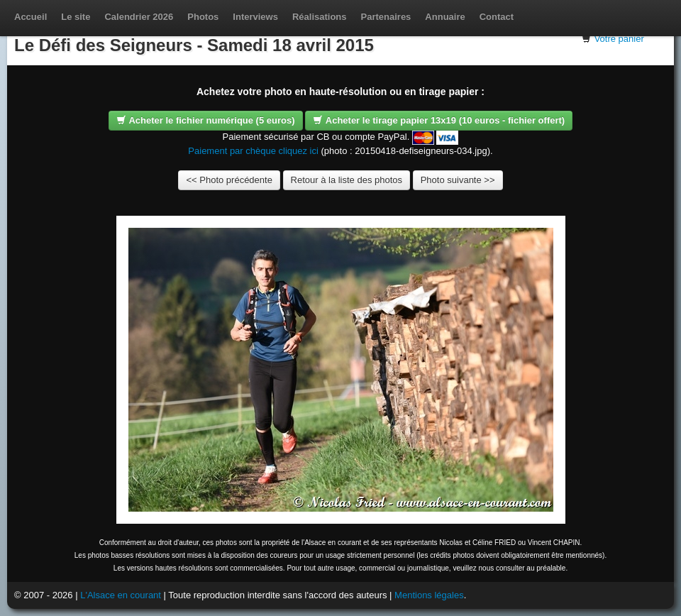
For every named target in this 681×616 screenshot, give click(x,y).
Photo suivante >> (458, 180)
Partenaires (386, 17)
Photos (203, 17)
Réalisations (320, 17)
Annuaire (445, 17)
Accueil (31, 17)
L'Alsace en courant (121, 595)
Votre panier (619, 39)
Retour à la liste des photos (347, 180)
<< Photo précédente (229, 180)
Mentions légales (429, 595)
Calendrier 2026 (139, 17)
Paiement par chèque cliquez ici (253, 151)
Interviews (255, 17)
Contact (497, 17)
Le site (76, 17)
